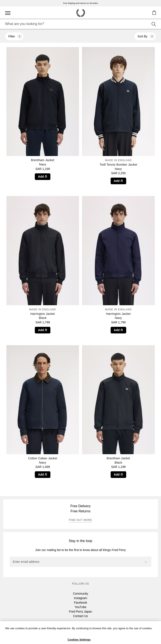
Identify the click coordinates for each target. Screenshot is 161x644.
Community (81, 594)
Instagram (80, 598)
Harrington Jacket (43, 314)
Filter (15, 36)
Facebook (80, 603)
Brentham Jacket (43, 162)
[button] (154, 13)
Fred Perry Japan (80, 612)
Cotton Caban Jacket (43, 461)
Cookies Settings (79, 640)
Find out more (81, 520)
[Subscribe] (146, 562)
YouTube (80, 607)
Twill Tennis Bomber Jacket (118, 165)
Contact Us (80, 616)
